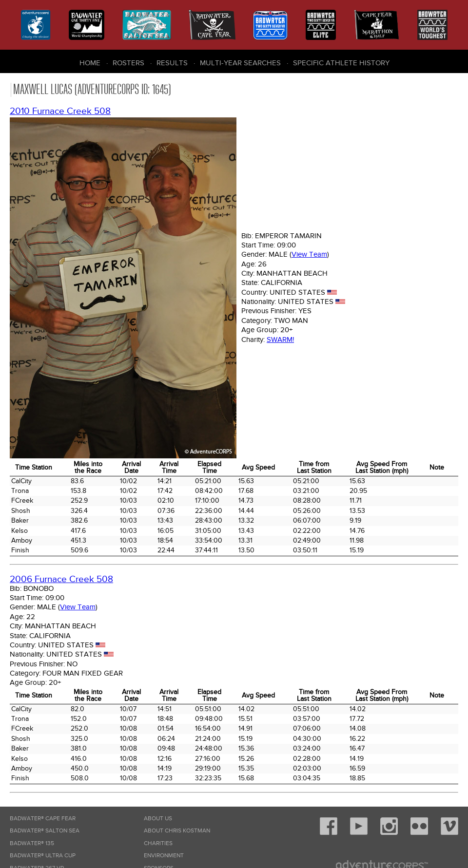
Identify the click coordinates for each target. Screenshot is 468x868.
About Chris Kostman (177, 831)
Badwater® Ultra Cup (43, 856)
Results (172, 63)
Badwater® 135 (32, 843)
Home (90, 63)
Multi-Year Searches (240, 63)
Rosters (128, 63)
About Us (158, 819)
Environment (164, 856)
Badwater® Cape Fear (43, 819)
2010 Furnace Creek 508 (60, 111)
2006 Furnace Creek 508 (61, 579)
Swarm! (280, 340)
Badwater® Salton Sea (45, 831)
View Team (309, 254)
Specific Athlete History (341, 63)
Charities (158, 843)
